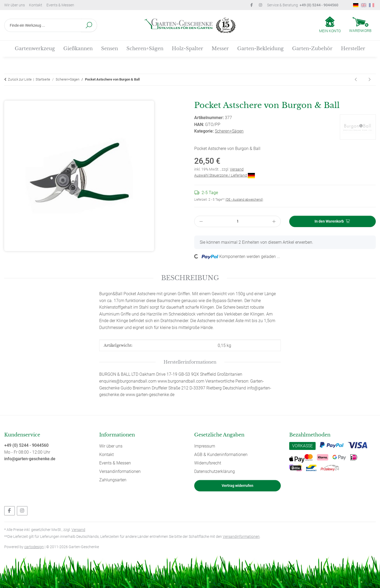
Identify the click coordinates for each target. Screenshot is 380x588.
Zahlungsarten (113, 480)
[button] (330, 25)
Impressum (205, 446)
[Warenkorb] (360, 25)
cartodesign (34, 547)
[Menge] (238, 221)
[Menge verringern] (201, 221)
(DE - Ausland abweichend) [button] (244, 200)
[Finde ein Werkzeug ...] (43, 25)
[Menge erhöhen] (274, 221)
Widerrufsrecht (208, 463)
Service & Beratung (303, 5)
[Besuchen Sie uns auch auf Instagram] (22, 511)
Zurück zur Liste (20, 79)
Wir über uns (15, 5)
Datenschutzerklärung (215, 471)
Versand (237, 169)
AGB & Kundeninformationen (221, 455)
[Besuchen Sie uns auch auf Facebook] (9, 511)
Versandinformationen (120, 471)
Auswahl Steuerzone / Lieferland (225, 175)
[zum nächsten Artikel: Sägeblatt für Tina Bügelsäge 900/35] (369, 80)
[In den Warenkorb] (8, 97)
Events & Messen (60, 5)
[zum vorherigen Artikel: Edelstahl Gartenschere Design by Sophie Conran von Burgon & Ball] (356, 80)
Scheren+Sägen (229, 131)
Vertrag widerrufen (237, 486)
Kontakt (36, 5)
